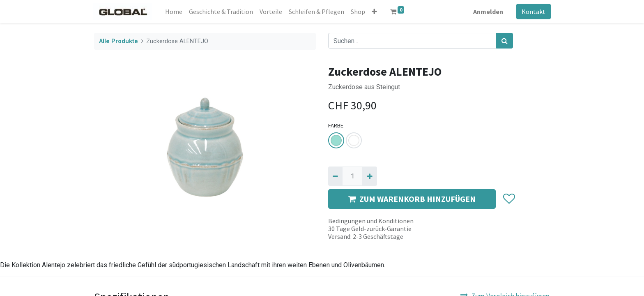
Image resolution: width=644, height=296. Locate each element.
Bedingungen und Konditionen (371, 221)
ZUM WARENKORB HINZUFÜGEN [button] (412, 199)
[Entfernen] (335, 176)
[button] (376, 12)
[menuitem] (175, 12)
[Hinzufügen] (369, 176)
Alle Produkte (118, 41)
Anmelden (487, 12)
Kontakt (533, 12)
